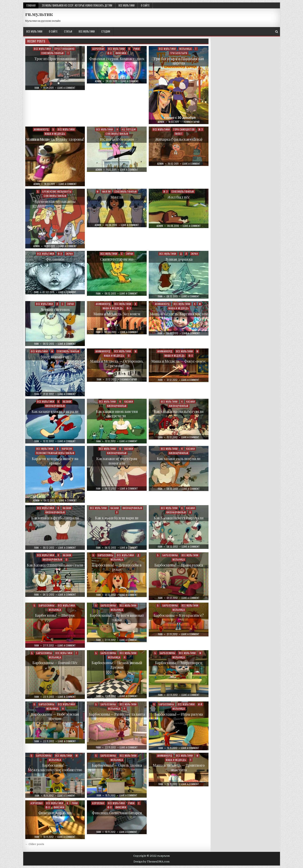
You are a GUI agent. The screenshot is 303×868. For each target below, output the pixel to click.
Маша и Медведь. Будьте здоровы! (55, 139)
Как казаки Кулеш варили (117, 518)
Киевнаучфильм (55, 406)
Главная (31, 5)
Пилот (179, 134)
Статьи (68, 31)
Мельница (185, 49)
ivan (37, 88)
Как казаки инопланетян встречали (117, 414)
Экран (69, 254)
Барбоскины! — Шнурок (55, 615)
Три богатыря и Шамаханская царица (179, 61)
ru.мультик (39, 14)
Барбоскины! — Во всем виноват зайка (117, 618)
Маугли (107, 191)
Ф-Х (110, 53)
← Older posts (35, 844)
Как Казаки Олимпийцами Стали (55, 565)
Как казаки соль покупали (179, 459)
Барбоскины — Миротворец (179, 663)
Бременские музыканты (57, 191)
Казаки (67, 401)
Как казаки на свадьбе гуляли (179, 411)
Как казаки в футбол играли (55, 518)
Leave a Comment (66, 88)
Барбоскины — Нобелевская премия (55, 716)
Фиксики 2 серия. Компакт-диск (117, 59)
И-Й (200, 704)
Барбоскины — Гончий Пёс (55, 663)
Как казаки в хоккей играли (55, 411)
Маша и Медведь (55, 134)
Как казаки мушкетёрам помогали (117, 461)
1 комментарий (191, 122)
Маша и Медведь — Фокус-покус (179, 361)
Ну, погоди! (129, 129)
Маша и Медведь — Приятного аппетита (179, 767)
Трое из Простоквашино (55, 59)
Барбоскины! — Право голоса (179, 565)
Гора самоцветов (184, 129)
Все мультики (127, 5)
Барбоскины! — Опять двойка (117, 765)
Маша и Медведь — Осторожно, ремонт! (117, 363)
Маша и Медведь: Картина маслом (179, 314)
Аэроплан (98, 49)
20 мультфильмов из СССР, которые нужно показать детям (77, 5)
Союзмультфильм (52, 53)
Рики (137, 49)
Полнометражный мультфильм (55, 453)
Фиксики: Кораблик (55, 813)
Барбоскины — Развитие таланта (117, 714)
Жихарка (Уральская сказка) (179, 139)
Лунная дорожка (179, 259)
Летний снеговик (55, 310)
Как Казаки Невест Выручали (179, 518)
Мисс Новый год (55, 357)
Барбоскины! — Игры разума (179, 714)
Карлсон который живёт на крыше (55, 461)
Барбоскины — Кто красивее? (179, 615)
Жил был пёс (179, 197)
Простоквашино (65, 49)
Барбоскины (105, 555)
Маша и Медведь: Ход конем (117, 314)
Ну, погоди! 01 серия (117, 139)
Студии (106, 31)
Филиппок (55, 259)
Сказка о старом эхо (117, 259)
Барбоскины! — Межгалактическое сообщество (55, 767)
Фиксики (121, 53)
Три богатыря (179, 53)
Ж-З (201, 129)
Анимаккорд (41, 129)
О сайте (145, 5)
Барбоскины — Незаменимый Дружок (117, 665)
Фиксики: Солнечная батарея (117, 813)
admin (98, 81)
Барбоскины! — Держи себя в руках (117, 567)
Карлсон (67, 449)
